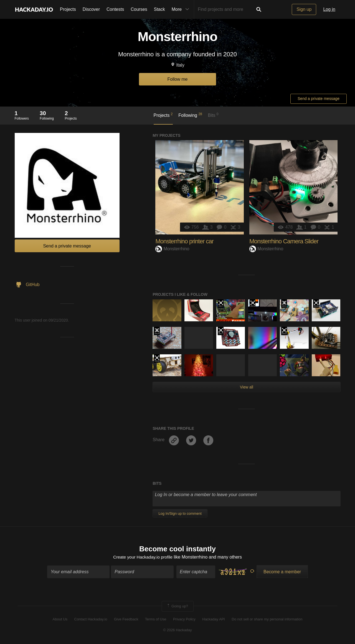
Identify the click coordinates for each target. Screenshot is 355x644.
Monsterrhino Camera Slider (284, 241)
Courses (139, 9)
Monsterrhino (172, 249)
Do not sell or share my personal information (267, 620)
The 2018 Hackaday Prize (316, 304)
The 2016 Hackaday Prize (253, 304)
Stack (159, 9)
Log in (329, 9)
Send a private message (319, 99)
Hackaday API (214, 620)
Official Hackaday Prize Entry (157, 331)
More (182, 9)
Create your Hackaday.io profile (143, 557)
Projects (68, 9)
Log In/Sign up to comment (180, 513)
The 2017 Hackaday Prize (221, 304)
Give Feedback (126, 620)
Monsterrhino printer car (184, 241)
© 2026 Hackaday (177, 630)
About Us (60, 620)
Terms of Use (156, 620)
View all (247, 387)
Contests (115, 9)
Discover (91, 9)
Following (190, 115)
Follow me (178, 79)
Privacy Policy (184, 620)
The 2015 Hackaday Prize (284, 304)
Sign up (304, 9)
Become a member (282, 572)
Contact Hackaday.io (91, 620)
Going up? (177, 607)
